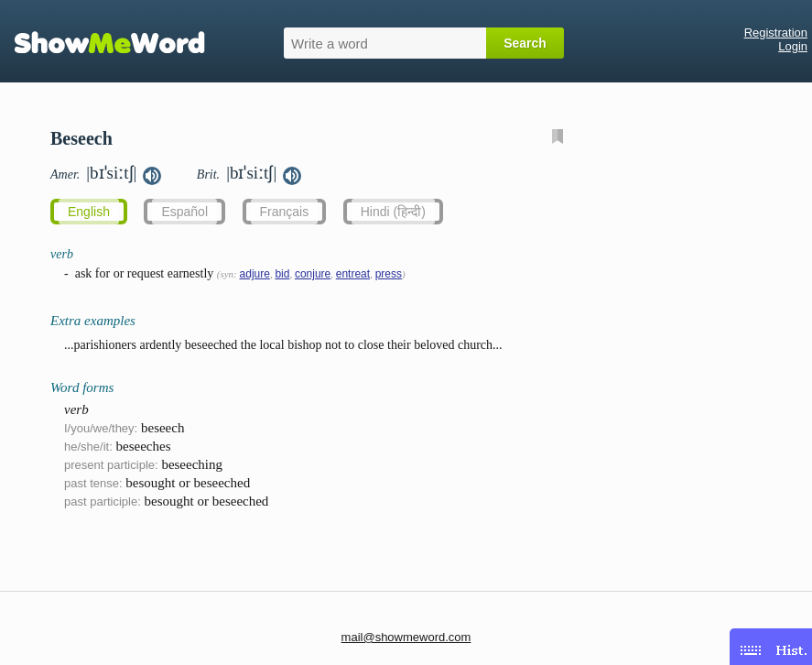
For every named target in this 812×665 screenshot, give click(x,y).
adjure (255, 274)
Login (793, 46)
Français (285, 212)
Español (184, 212)
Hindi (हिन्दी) (393, 212)
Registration (776, 33)
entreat (353, 274)
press (389, 274)
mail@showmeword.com (406, 637)
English (89, 212)
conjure (313, 274)
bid (282, 274)
